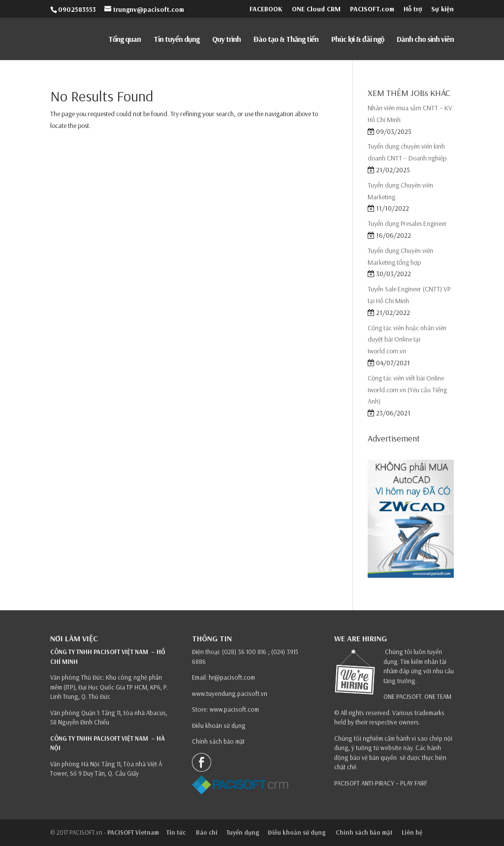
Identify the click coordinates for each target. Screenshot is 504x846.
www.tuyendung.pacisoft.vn (230, 693)
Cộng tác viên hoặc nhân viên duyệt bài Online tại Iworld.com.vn (407, 340)
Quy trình (226, 40)
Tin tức (177, 832)
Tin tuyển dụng (176, 40)
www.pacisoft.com (234, 709)
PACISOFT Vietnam (133, 832)
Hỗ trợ (413, 9)
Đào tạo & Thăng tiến (286, 40)
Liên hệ (412, 832)
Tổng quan (125, 40)
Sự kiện (442, 9)
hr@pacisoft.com (232, 677)
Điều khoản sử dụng (219, 725)
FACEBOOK (266, 9)
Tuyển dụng (243, 832)
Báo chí (207, 832)
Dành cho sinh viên (425, 40)
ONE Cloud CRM (316, 9)
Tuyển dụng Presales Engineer (407, 223)
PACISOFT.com (372, 9)
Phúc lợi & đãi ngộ (358, 40)
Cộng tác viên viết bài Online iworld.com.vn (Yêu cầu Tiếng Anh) (407, 390)
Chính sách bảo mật (219, 741)
